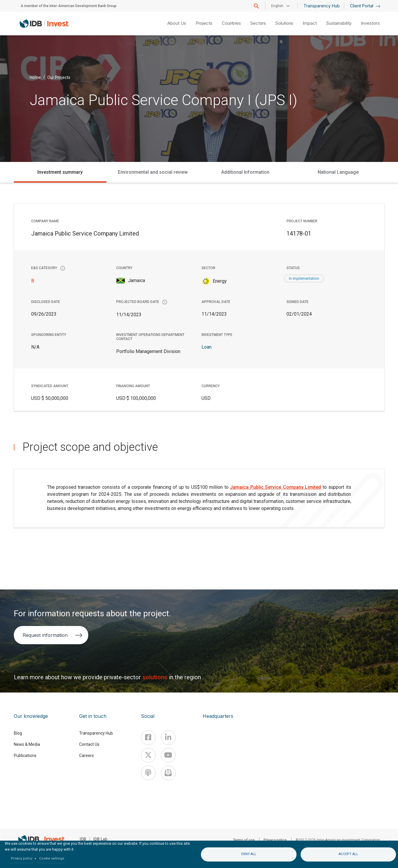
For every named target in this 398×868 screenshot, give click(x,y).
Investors (370, 23)
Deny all (249, 854)
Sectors (258, 23)
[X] (148, 755)
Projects (204, 23)
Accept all (348, 854)
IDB (83, 839)
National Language (338, 172)
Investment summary (60, 172)
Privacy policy (22, 858)
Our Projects (59, 77)
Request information (53, 635)
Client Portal (365, 6)
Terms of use (244, 840)
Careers (86, 756)
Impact (310, 23)
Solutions (284, 23)
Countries (231, 23)
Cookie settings (52, 858)
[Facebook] (148, 738)
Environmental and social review (153, 172)
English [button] (277, 6)
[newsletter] (168, 773)
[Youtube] (168, 755)
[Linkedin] (168, 738)
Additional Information (245, 172)
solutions (156, 677)
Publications (25, 756)
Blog (18, 733)
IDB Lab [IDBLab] (100, 839)
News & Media (27, 744)
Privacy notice (275, 840)
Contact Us (89, 744)
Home (35, 77)
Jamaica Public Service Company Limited (275, 487)
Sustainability (339, 23)
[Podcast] (148, 773)
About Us (177, 23)
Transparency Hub (322, 6)
